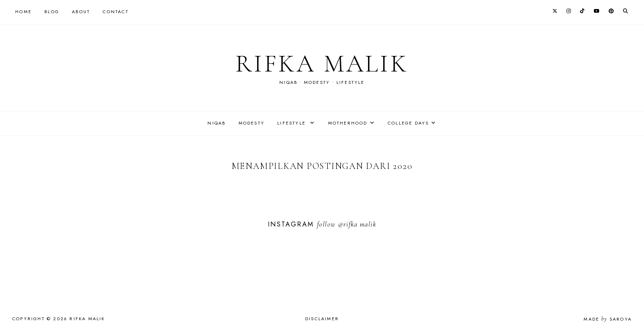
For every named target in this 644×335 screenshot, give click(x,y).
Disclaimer (322, 319)
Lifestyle (292, 123)
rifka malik (322, 64)
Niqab (216, 123)
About (81, 12)
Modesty (252, 123)
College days (408, 123)
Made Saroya (608, 319)
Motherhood (348, 123)
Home (23, 12)
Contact (115, 12)
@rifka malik (357, 224)
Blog (52, 12)
